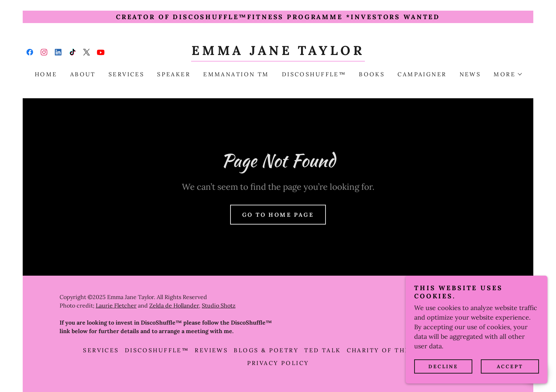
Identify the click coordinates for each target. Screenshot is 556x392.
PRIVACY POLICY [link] (278, 363)
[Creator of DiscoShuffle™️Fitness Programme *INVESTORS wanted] (278, 17)
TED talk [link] (323, 350)
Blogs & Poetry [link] (266, 350)
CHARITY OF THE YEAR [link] (389, 350)
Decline (443, 366)
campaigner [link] (422, 74)
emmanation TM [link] (236, 74)
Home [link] (46, 74)
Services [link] (126, 74)
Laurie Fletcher (116, 305)
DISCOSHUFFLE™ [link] (314, 74)
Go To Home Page (278, 215)
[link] (30, 52)
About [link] (83, 74)
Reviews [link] (211, 350)
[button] (507, 74)
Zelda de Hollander (174, 305)
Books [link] (372, 74)
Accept (510, 366)
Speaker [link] (174, 74)
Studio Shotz (219, 305)
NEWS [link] (470, 74)
